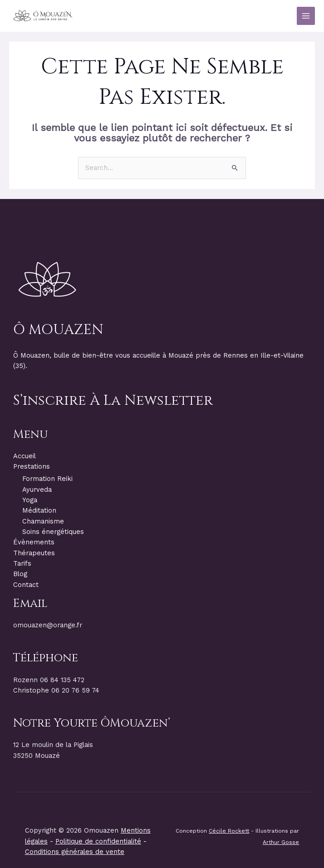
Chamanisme (43, 521)
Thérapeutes (34, 553)
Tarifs (22, 563)
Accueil (25, 456)
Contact (26, 585)
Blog (20, 574)
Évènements (34, 542)
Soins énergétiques (53, 532)
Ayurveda (37, 490)
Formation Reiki (47, 479)
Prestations (32, 466)
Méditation (39, 510)
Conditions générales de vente (75, 852)
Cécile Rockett (229, 831)
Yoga (30, 500)
